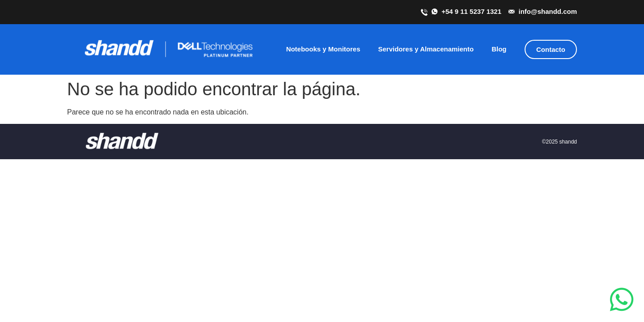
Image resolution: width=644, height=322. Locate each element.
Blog (499, 49)
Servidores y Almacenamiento (426, 49)
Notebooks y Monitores (323, 49)
